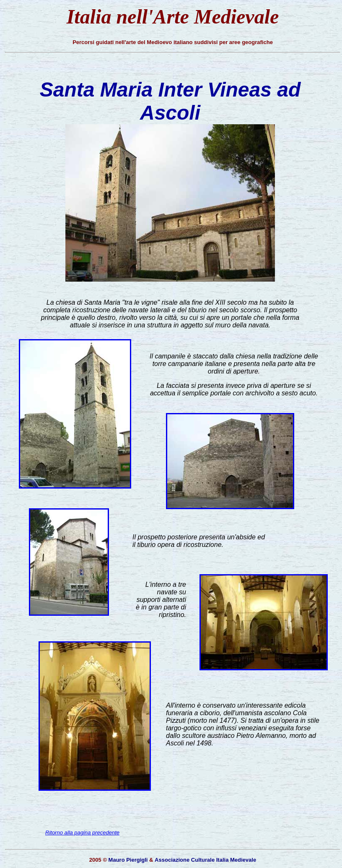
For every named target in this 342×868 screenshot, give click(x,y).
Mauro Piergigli (128, 860)
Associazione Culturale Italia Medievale (205, 860)
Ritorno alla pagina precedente (82, 833)
